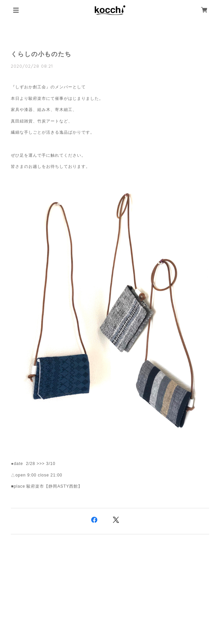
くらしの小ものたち (41, 54)
